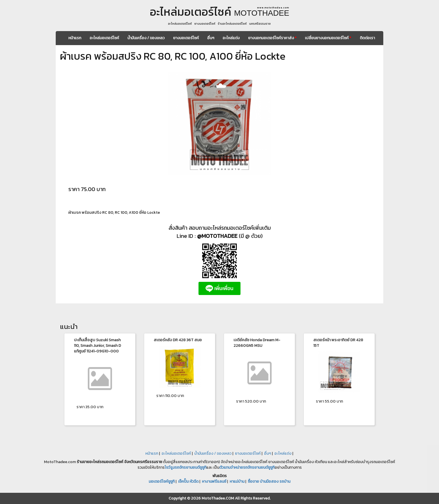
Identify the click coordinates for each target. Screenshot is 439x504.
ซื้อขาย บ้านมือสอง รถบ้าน (269, 481)
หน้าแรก (75, 38)
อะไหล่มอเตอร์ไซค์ (104, 38)
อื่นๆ (211, 38)
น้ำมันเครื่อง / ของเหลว (146, 38)
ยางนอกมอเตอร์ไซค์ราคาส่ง (272, 38)
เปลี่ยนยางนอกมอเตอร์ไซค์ (328, 38)
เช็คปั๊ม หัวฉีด (188, 481)
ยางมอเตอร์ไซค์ (186, 38)
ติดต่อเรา (367, 38)
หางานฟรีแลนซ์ (214, 481)
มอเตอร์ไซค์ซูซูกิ (162, 481)
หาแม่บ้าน (237, 481)
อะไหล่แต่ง (231, 38)
